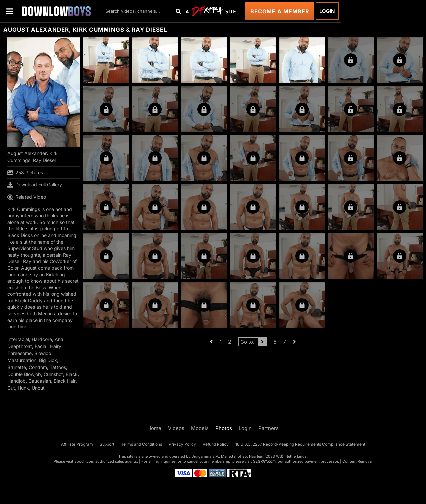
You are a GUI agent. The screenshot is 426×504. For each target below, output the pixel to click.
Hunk (23, 388)
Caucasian (40, 381)
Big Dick (48, 360)
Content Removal (358, 461)
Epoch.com (84, 461)
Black (72, 374)
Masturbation (22, 360)
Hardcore (42, 339)
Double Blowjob (24, 374)
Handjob (16, 381)
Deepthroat (20, 346)
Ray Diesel (44, 160)
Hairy (56, 346)
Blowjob (43, 353)
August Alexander (27, 153)
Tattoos (58, 367)
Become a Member (280, 11)
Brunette (17, 367)
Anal (59, 339)
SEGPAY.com (264, 461)
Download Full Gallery (35, 185)
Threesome (19, 353)
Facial (41, 346)
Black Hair (65, 381)
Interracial (18, 339)
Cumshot (53, 374)
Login (327, 11)
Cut (11, 388)
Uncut (38, 388)
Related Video (27, 197)
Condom (38, 367)
